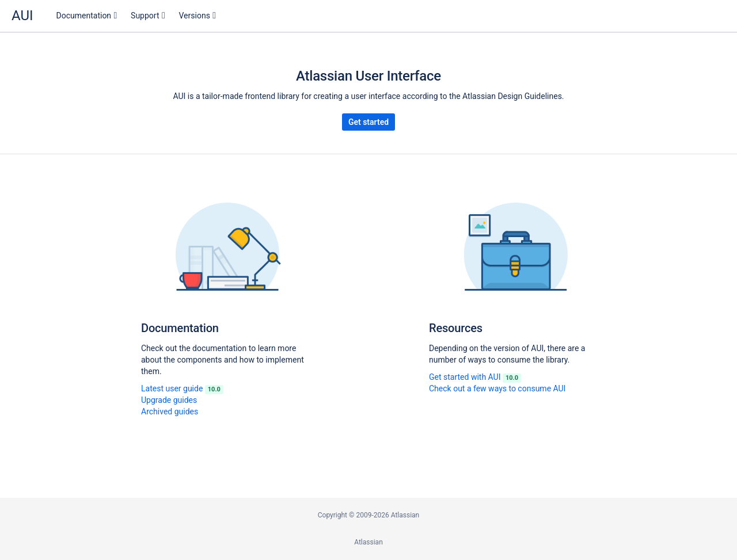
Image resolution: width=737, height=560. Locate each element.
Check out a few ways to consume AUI (497, 388)
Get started (368, 122)
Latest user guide (182, 388)
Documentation (84, 16)
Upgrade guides (169, 400)
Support (145, 16)
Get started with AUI (475, 377)
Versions (195, 16)
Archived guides (170, 412)
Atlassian (368, 542)
